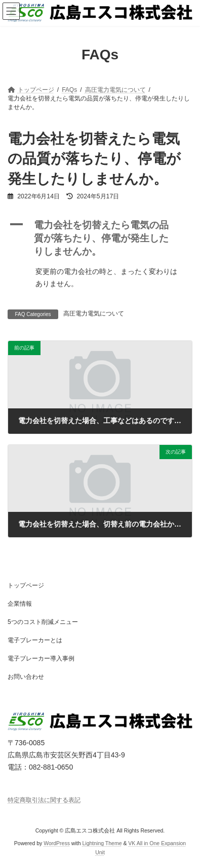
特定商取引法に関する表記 (44, 800)
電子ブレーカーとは (35, 640)
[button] (100, 238)
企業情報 (20, 604)
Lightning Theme (102, 843)
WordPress (57, 843)
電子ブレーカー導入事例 (41, 658)
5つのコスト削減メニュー (43, 622)
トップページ (26, 585)
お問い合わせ (26, 677)
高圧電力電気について (94, 314)
